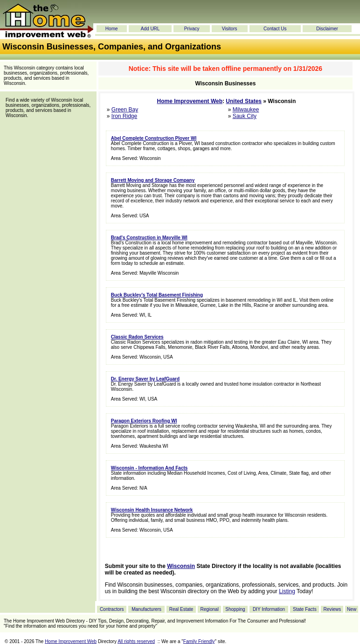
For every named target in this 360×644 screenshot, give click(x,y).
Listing (287, 591)
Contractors (112, 609)
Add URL (150, 29)
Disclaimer (327, 29)
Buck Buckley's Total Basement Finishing (157, 295)
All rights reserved (136, 641)
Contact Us (275, 29)
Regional (209, 609)
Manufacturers (146, 609)
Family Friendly (199, 641)
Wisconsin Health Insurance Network (152, 510)
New (352, 609)
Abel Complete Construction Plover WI (154, 138)
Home (112, 29)
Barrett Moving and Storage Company (153, 180)
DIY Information (269, 609)
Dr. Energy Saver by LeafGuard (145, 379)
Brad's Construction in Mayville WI (149, 238)
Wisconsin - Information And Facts (149, 468)
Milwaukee (246, 110)
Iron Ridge (124, 116)
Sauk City (245, 116)
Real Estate (181, 609)
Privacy (192, 29)
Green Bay (125, 110)
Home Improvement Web (190, 101)
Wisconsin (181, 566)
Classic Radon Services (137, 337)
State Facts (305, 609)
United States (244, 101)
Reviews (332, 609)
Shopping (235, 609)
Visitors (230, 29)
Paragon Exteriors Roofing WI (144, 421)
